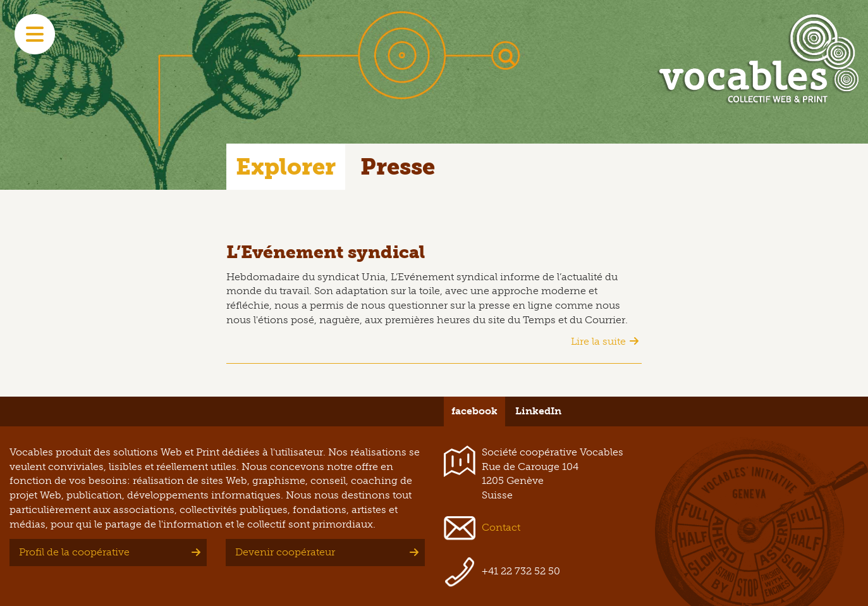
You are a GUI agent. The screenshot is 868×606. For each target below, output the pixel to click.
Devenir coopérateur (285, 552)
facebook (474, 411)
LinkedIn (538, 411)
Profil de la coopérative (74, 552)
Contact (501, 527)
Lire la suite (598, 341)
